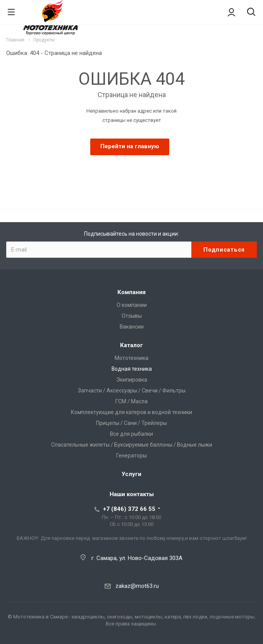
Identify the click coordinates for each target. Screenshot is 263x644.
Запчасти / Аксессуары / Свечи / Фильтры (132, 391)
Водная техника (132, 369)
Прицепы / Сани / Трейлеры (131, 423)
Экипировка (132, 380)
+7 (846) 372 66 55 (129, 509)
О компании (132, 305)
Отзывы (132, 316)
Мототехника (131, 358)
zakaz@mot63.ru (137, 586)
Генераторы (131, 456)
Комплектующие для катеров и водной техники (131, 412)
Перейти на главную (130, 146)
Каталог (131, 345)
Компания (131, 292)
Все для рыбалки (131, 434)
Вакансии (132, 327)
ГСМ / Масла (131, 401)
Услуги (131, 474)
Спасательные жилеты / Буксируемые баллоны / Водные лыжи (132, 445)
